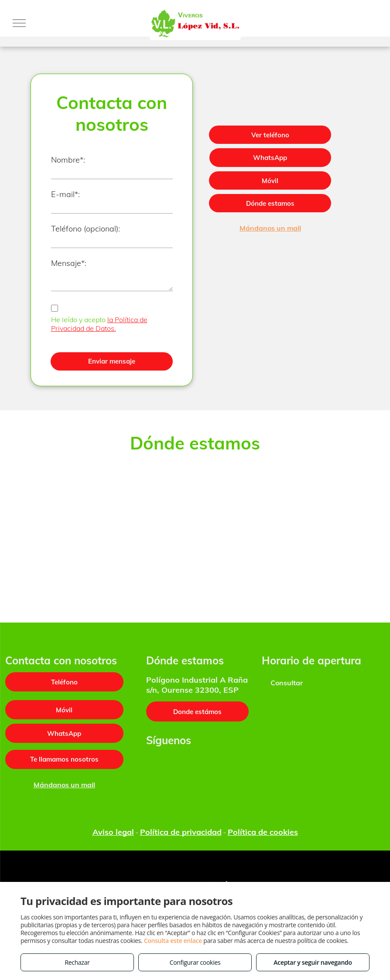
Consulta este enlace (173, 941)
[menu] (19, 23)
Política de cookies (263, 832)
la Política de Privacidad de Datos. (99, 324)
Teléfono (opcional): (86, 229)
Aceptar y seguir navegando (313, 962)
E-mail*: (65, 194)
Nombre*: (68, 160)
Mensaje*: (69, 263)
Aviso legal (113, 832)
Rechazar (77, 962)
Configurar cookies (195, 962)
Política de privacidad (181, 832)
